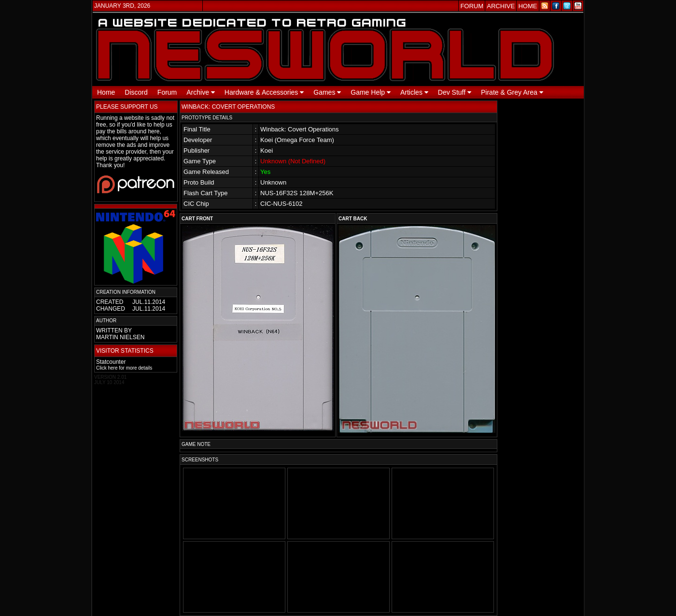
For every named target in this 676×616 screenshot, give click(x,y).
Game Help (371, 92)
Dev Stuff (455, 92)
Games (327, 92)
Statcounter (111, 362)
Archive (201, 92)
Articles (414, 92)
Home (106, 92)
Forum (167, 92)
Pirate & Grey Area (512, 92)
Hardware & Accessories (264, 92)
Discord (136, 92)
